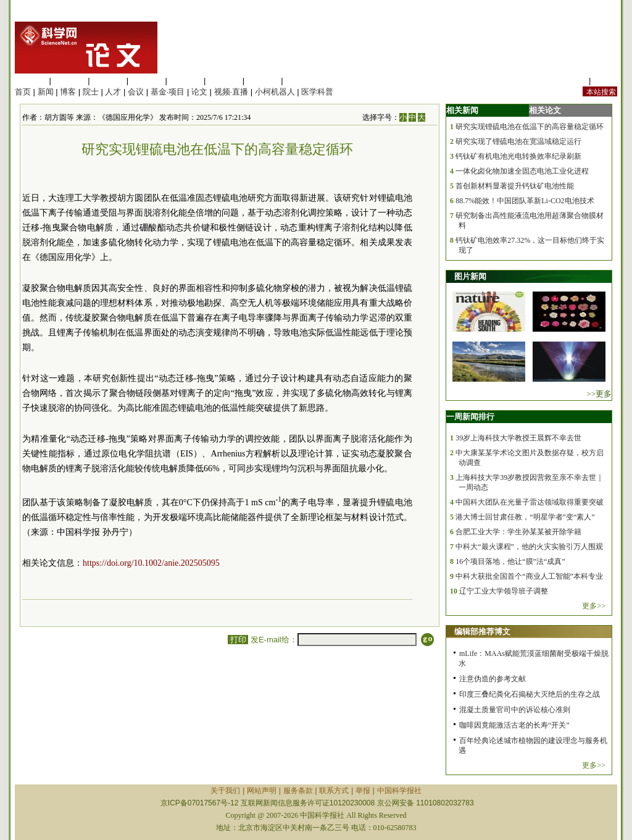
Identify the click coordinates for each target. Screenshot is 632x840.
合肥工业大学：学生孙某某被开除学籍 (518, 532)
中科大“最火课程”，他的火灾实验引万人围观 (529, 547)
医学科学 (70, 81)
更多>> (594, 606)
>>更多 (599, 394)
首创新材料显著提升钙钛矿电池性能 (515, 186)
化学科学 (108, 81)
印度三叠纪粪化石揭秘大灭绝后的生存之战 (530, 694)
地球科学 (224, 81)
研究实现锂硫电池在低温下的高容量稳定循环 (530, 127)
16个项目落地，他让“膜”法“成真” (510, 561)
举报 (363, 791)
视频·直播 (231, 92)
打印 (238, 640)
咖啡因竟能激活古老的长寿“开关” (514, 725)
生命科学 (31, 81)
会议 (136, 92)
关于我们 (225, 791)
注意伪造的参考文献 (493, 679)
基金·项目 (168, 92)
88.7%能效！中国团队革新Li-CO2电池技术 (525, 201)
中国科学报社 (399, 791)
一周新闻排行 (470, 417)
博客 (68, 92)
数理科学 (263, 81)
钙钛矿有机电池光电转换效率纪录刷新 (518, 156)
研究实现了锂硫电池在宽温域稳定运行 (518, 141)
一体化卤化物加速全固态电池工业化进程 (522, 171)
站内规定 (570, 81)
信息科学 (185, 81)
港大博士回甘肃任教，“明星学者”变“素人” (525, 517)
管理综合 (301, 81)
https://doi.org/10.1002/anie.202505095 (151, 563)
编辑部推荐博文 (482, 632)
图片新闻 (470, 276)
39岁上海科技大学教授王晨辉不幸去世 (518, 438)
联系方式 (334, 791)
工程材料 (147, 81)
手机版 (605, 81)
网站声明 (262, 791)
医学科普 (317, 92)
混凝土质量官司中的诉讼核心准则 (515, 710)
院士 (91, 92)
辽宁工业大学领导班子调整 (504, 591)
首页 (23, 92)
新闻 (46, 92)
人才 (113, 92)
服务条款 (298, 791)
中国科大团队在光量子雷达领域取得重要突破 (530, 502)
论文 (199, 92)
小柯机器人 (275, 92)
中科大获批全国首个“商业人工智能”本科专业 (529, 576)
